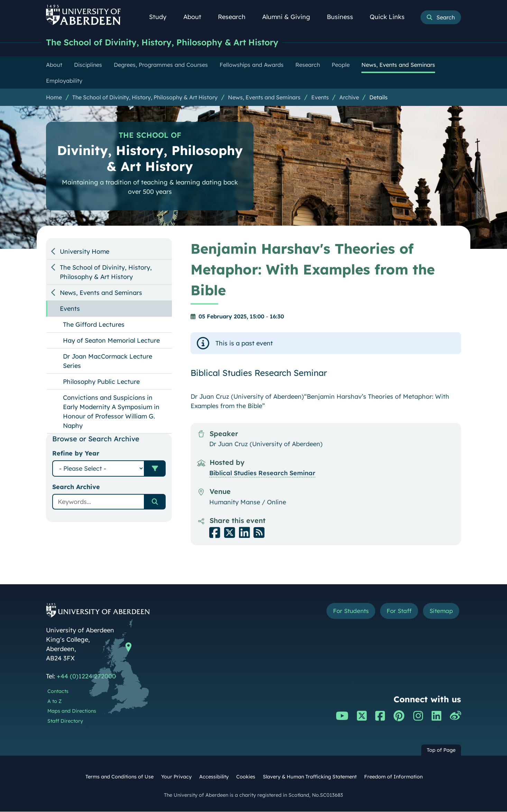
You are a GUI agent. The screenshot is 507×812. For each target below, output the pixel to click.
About (196, 17)
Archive (349, 98)
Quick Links (391, 17)
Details (379, 98)
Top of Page (441, 750)
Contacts (58, 692)
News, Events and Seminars (264, 98)
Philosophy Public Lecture (101, 382)
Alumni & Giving (290, 17)
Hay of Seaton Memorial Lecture (111, 341)
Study (162, 17)
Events (320, 98)
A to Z (54, 702)
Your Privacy (176, 777)
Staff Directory (65, 721)
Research (236, 17)
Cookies (246, 777)
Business (344, 17)
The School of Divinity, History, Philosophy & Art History (169, 42)
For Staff (396, 612)
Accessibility (214, 777)
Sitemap (440, 612)
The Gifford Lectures (94, 325)
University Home (85, 252)
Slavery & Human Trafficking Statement (310, 777)
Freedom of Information (393, 777)
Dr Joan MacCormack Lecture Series (108, 361)
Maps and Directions (72, 711)
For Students (345, 612)
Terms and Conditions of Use (119, 777)
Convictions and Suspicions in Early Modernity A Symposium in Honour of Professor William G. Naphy (111, 412)
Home (54, 98)
